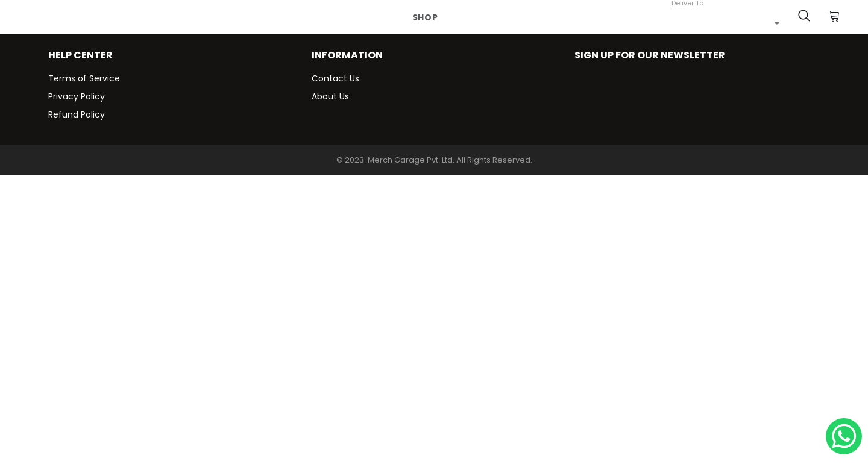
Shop (425, 17)
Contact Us (335, 78)
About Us (330, 96)
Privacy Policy (77, 96)
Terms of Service (84, 78)
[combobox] (726, 22)
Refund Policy (77, 114)
